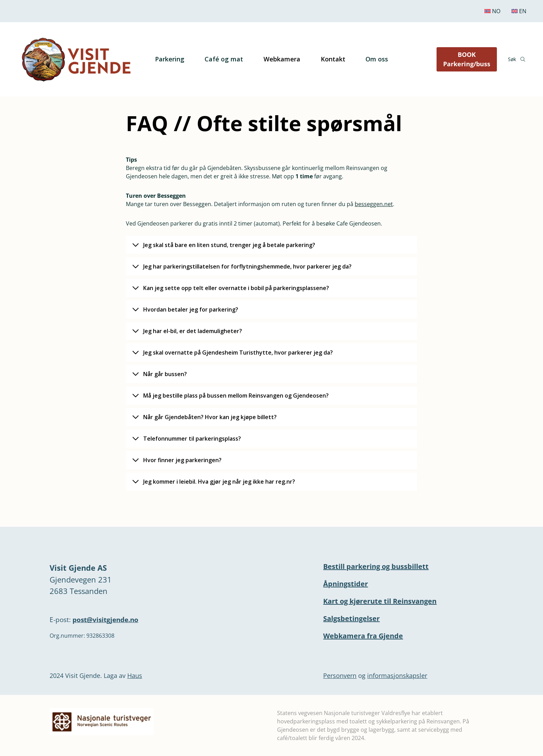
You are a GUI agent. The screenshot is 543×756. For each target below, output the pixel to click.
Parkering (170, 59)
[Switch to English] (519, 11)
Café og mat (224, 59)
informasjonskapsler (397, 676)
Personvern (340, 676)
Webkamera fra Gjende (363, 636)
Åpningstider (346, 584)
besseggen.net (374, 204)
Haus (135, 676)
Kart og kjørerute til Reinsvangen (380, 601)
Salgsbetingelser (351, 618)
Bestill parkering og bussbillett (376, 566)
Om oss (377, 59)
